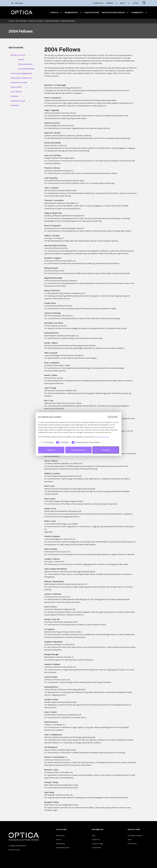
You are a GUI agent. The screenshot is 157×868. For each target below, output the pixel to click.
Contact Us (96, 840)
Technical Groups (18, 101)
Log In (135, 3)
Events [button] (56, 13)
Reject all (51, 450)
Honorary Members (26, 69)
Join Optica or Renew (135, 835)
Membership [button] (73, 13)
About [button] (125, 3)
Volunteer (15, 105)
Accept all (106, 450)
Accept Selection (78, 450)
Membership (61, 844)
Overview (113, 417)
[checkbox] (46, 442)
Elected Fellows (68, 21)
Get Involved (21, 21)
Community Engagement (21, 73)
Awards (21, 60)
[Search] (144, 3)
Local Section (16, 92)
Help (93, 835)
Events (59, 840)
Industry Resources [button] (115, 13)
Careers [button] (112, 3)
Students (14, 96)
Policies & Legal (97, 844)
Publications (92, 13)
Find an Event (132, 844)
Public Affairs (16, 87)
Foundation (98, 3)
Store (130, 840)
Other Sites (17, 3)
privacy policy (104, 437)
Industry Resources (63, 848)
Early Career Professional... (22, 78)
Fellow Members (53, 21)
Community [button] (139, 13)
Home (11, 21)
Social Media (96, 848)
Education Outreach (19, 82)
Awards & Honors (36, 21)
